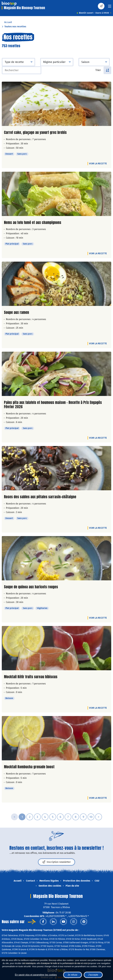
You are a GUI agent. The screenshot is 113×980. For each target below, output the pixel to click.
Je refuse (73, 975)
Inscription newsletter (56, 862)
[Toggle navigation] (110, 7)
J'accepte (93, 975)
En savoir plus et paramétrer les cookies (36, 975)
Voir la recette (98, 164)
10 (91, 817)
